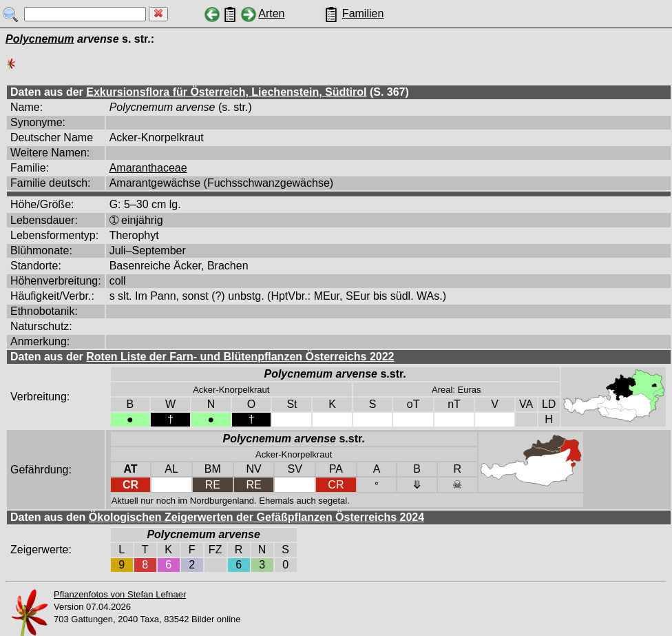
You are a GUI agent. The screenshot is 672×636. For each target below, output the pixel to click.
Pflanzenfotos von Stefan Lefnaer (120, 594)
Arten (271, 13)
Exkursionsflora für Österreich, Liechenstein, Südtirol (226, 92)
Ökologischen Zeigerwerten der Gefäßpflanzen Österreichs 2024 (256, 517)
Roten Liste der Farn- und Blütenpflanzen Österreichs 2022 (240, 357)
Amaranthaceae (148, 168)
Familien (363, 13)
